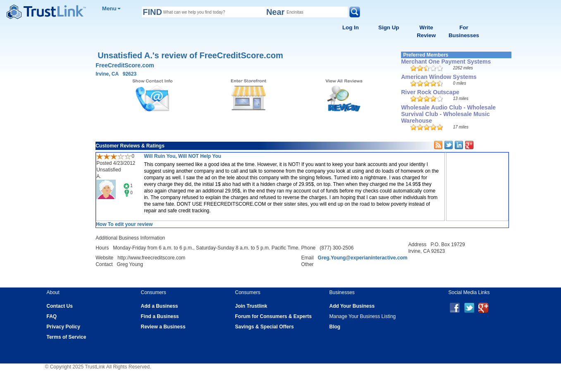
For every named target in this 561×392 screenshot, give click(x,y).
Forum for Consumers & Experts (273, 316)
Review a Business (163, 327)
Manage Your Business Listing (363, 316)
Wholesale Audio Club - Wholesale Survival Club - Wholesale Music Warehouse (448, 114)
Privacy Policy (63, 327)
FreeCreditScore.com (125, 65)
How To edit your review (124, 224)
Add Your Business (352, 306)
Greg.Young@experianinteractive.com (363, 258)
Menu (111, 8)
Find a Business (160, 316)
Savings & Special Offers (265, 327)
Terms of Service (67, 337)
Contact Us (60, 306)
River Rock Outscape (430, 92)
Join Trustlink (251, 306)
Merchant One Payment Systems (446, 62)
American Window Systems (439, 77)
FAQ (52, 316)
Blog (335, 327)
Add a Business (160, 306)
